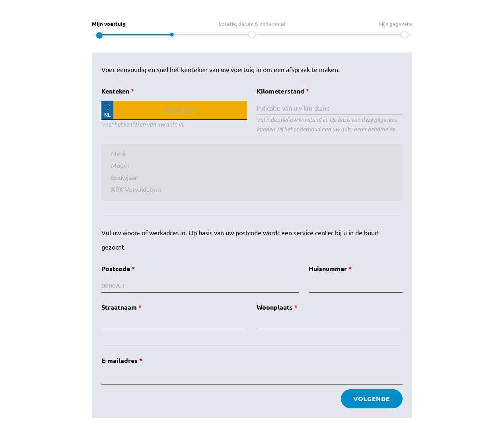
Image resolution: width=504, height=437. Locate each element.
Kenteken (115, 91)
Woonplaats (275, 307)
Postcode (116, 268)
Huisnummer (328, 268)
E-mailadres (120, 360)
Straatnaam (119, 307)
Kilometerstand (280, 91)
